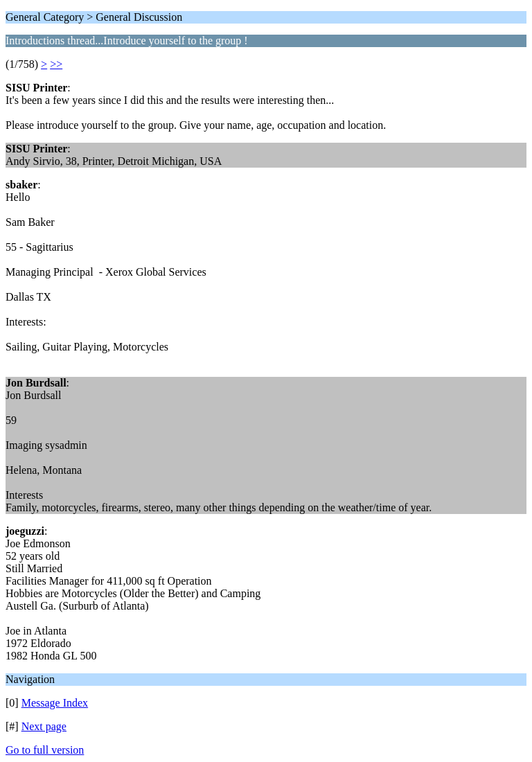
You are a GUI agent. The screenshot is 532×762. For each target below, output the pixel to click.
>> (56, 64)
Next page (44, 726)
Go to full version (45, 750)
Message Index (55, 703)
